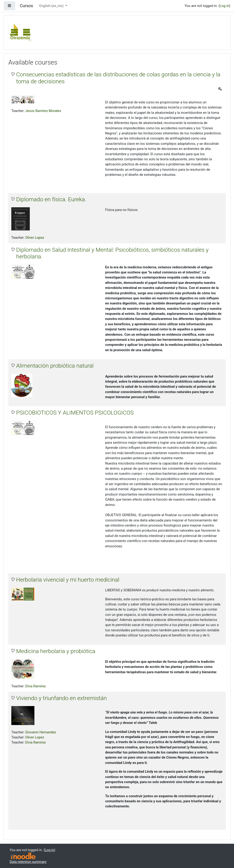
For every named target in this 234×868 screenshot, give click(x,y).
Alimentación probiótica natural (55, 366)
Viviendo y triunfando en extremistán (61, 698)
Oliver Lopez (35, 238)
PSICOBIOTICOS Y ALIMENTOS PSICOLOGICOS (75, 413)
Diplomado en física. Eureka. (51, 199)
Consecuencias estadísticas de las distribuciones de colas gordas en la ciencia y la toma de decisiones (118, 78)
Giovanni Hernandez (41, 732)
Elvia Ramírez (35, 686)
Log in (224, 6)
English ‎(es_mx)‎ (52, 6)
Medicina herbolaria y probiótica (56, 651)
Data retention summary (28, 862)
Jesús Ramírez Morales (43, 111)
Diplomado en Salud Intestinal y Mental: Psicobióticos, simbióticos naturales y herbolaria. (112, 253)
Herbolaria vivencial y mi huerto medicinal (68, 580)
